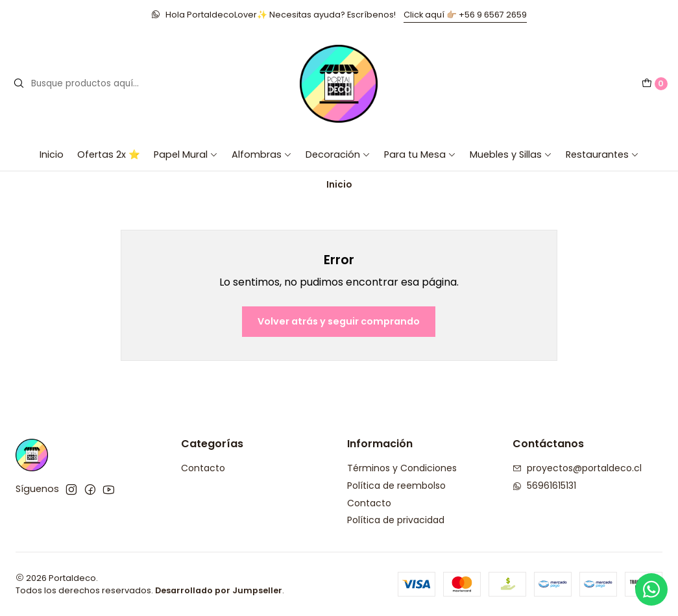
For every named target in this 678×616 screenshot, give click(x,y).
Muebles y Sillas (511, 154)
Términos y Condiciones (402, 468)
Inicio (52, 154)
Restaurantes (602, 154)
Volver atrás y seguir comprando (339, 321)
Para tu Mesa (420, 154)
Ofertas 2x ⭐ (109, 154)
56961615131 (544, 486)
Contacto (203, 468)
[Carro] (655, 84)
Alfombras (262, 154)
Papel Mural (186, 154)
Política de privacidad (396, 520)
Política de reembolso (396, 486)
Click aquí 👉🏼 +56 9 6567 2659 (465, 15)
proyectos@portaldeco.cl (577, 468)
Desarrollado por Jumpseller (219, 590)
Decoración (338, 154)
